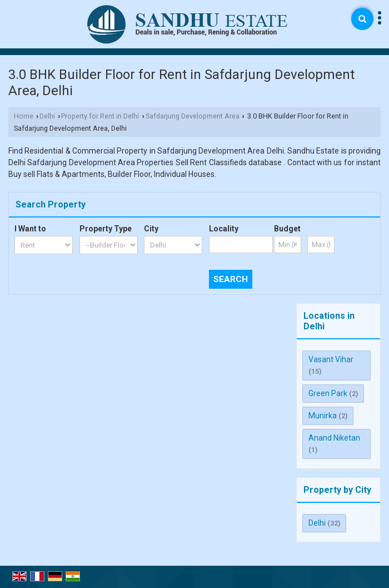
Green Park (328, 393)
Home (24, 116)
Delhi (47, 116)
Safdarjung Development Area (193, 116)
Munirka (323, 416)
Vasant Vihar (331, 359)
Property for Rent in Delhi (100, 116)
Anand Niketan (334, 438)
